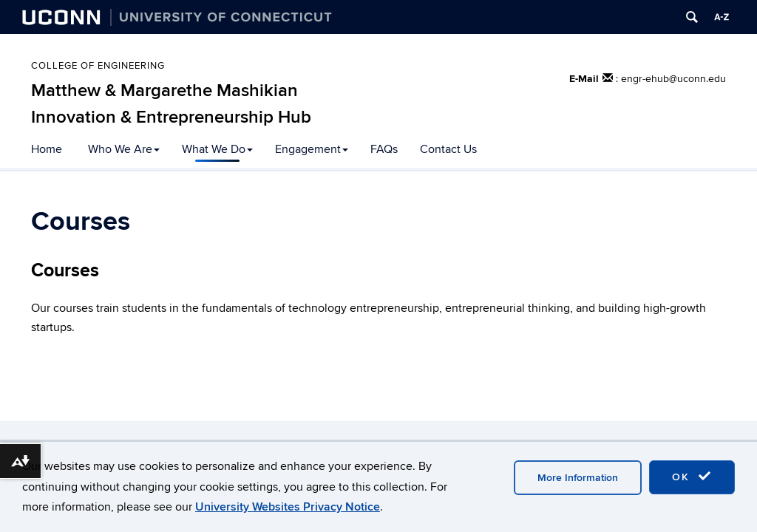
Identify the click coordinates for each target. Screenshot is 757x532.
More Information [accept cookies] (578, 478)
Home (47, 149)
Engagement (312, 149)
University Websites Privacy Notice (288, 507)
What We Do (217, 149)
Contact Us (448, 149)
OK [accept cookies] (692, 477)
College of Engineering (98, 66)
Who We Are (124, 149)
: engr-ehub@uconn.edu (671, 79)
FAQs (384, 149)
